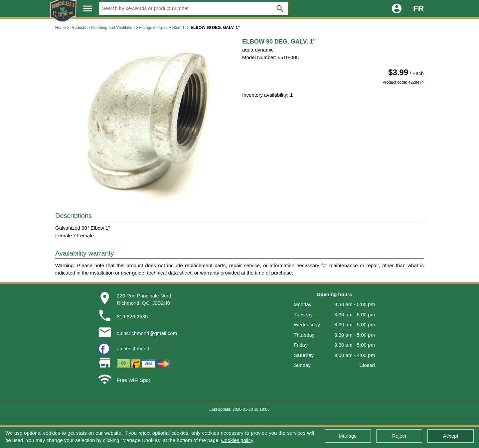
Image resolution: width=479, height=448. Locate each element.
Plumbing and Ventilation (113, 28)
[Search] (194, 8)
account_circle (397, 8)
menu (88, 8)
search (280, 9)
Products (78, 28)
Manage (348, 436)
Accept (451, 436)
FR (418, 8)
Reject (399, 436)
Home (61, 28)
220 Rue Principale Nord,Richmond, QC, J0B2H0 (145, 299)
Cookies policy (237, 440)
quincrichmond (133, 348)
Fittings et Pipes (154, 28)
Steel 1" (179, 28)
